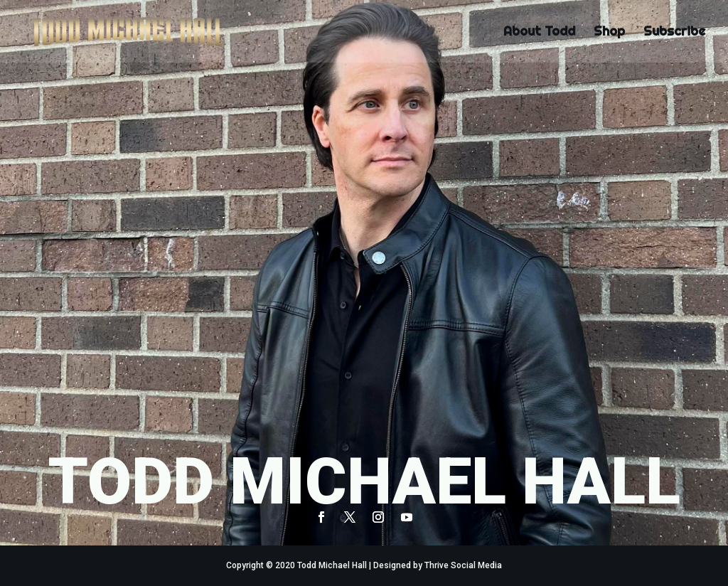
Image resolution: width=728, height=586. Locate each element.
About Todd (539, 33)
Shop (609, 33)
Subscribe (674, 33)
